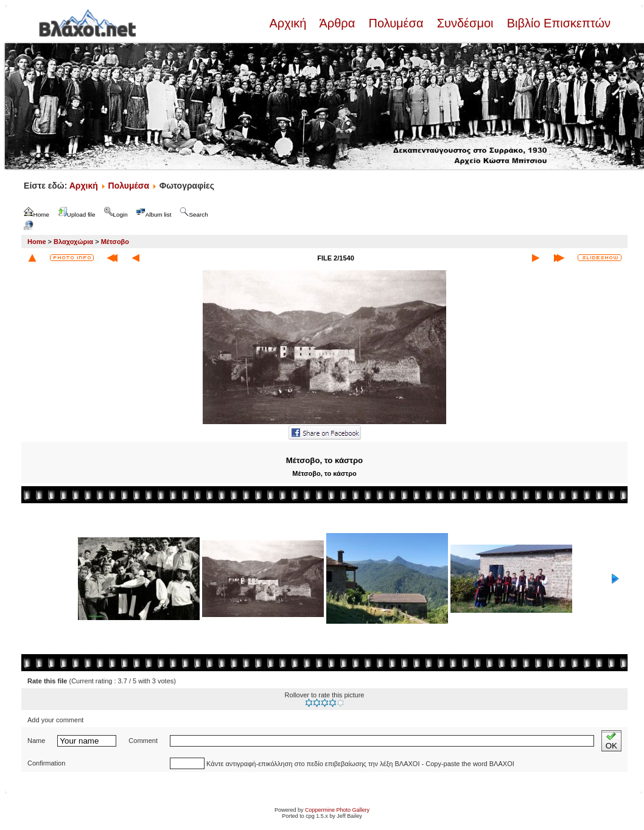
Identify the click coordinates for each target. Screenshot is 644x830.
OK (611, 741)
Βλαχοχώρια (73, 242)
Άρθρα (338, 23)
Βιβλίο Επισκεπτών (557, 23)
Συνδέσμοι (465, 23)
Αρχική (289, 23)
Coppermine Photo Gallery (337, 810)
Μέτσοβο (115, 242)
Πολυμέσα (396, 23)
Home (37, 242)
